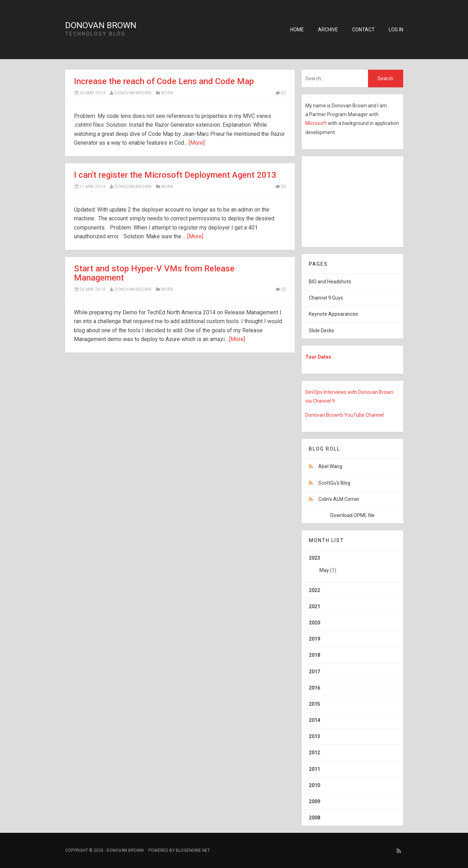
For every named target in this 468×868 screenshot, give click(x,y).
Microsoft (317, 123)
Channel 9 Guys (326, 298)
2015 (314, 704)
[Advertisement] (346, 200)
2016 (314, 688)
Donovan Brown (101, 25)
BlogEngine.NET (193, 850)
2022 (314, 590)
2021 (314, 606)
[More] (197, 143)
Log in (396, 30)
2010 (314, 785)
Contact (363, 30)
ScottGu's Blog (334, 483)
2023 (352, 567)
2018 (314, 655)
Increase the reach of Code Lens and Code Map (164, 81)
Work (167, 93)
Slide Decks (322, 331)
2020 (314, 623)
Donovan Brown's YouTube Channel (345, 415)
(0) (281, 93)
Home (297, 30)
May (324, 570)
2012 (314, 753)
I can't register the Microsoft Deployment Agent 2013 (175, 175)
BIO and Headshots (330, 282)
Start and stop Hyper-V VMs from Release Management (154, 273)
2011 (314, 769)
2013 (314, 736)
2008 (314, 818)
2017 (314, 672)
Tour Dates (318, 357)
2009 (314, 801)
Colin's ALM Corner (339, 499)
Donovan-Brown (133, 93)
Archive (328, 30)
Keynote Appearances (333, 314)
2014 (314, 720)
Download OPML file (352, 515)
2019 (314, 639)
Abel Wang (330, 466)
